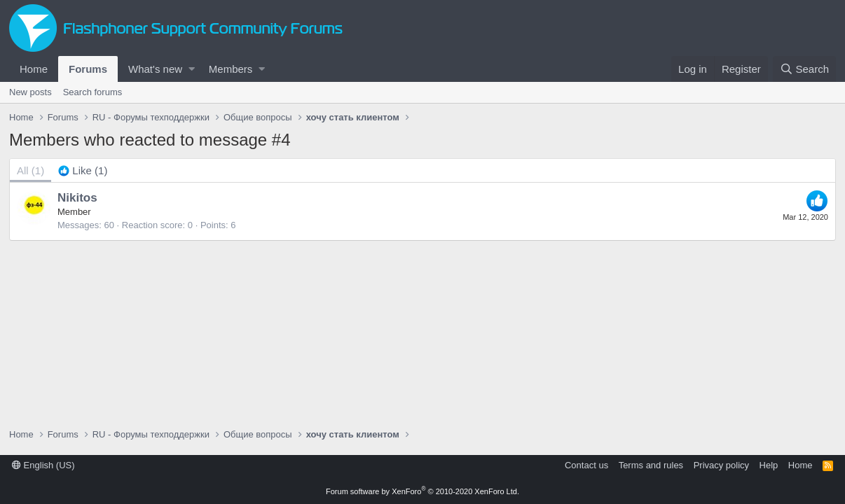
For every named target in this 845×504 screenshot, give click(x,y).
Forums (88, 69)
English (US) (43, 465)
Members (231, 69)
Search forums (93, 92)
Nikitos (77, 198)
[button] (192, 69)
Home (34, 69)
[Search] (804, 69)
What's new (155, 69)
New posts (30, 92)
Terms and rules (651, 465)
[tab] (83, 170)
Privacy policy (721, 465)
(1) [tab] (30, 170)
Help (769, 465)
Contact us (586, 465)
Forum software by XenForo (422, 491)
